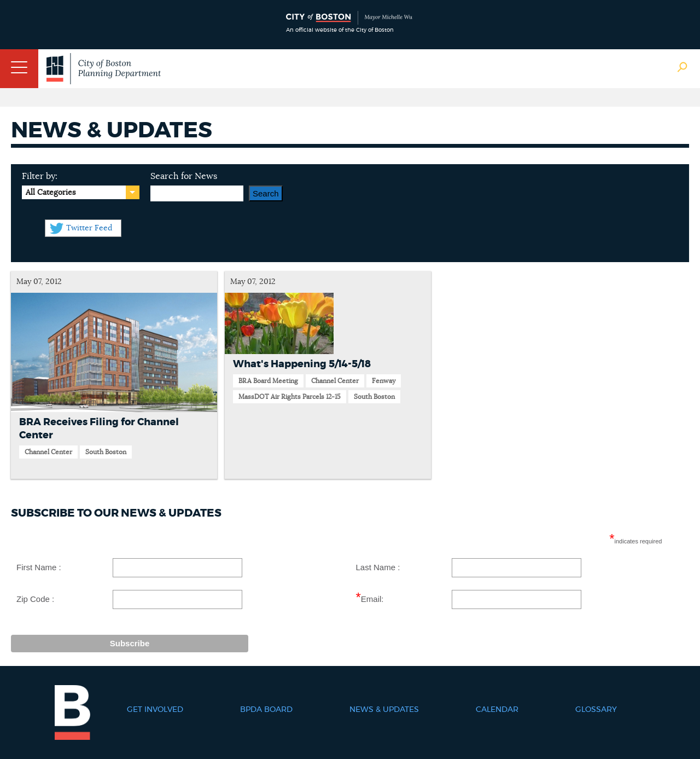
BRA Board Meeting (268, 381)
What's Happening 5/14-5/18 (302, 364)
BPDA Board (266, 710)
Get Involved (155, 710)
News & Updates (384, 710)
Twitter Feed (89, 228)
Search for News (184, 176)
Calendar (497, 710)
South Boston (106, 452)
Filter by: (40, 176)
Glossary (596, 710)
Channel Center (48, 452)
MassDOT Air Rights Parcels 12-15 (290, 397)
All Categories (51, 193)
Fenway (384, 381)
